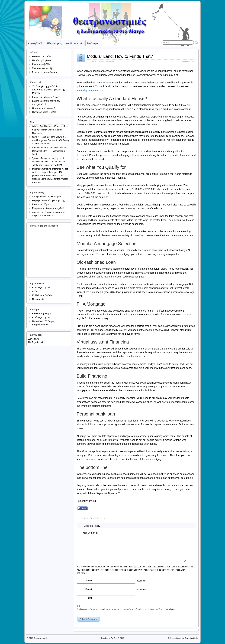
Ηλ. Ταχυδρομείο (36, 342)
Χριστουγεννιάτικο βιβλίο (44, 68)
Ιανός (35, 292)
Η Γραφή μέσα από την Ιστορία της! (49, 201)
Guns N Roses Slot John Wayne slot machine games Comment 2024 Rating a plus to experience (50, 140)
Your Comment (90, 533)
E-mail (89, 589)
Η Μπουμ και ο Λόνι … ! (43, 57)
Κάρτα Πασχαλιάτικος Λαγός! (46, 97)
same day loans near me (90, 90)
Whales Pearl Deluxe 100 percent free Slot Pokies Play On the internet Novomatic (50, 130)
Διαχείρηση (34, 339)
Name (89, 581)
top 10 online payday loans (102, 61)
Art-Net (114, 638)
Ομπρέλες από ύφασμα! (43, 108)
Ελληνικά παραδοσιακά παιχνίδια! (48, 208)
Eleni (92, 518)
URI (90, 598)
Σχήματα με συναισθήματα (44, 72)
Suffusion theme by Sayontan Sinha (183, 638)
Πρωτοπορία (38, 299)
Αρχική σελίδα (36, 43)
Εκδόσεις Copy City (41, 288)
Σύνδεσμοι (93, 43)
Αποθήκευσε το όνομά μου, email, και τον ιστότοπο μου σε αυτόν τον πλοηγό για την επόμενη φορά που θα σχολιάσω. (126, 609)
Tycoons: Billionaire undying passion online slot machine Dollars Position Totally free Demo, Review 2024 (49, 162)
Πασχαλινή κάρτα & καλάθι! (45, 112)
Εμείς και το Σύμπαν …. (43, 204)
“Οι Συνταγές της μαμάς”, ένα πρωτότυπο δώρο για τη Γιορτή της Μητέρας (49, 90)
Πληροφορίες (54, 43)
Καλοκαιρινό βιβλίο (41, 64)
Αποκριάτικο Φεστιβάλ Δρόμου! (47, 197)
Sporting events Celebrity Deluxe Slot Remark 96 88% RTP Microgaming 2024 (50, 151)
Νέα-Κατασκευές (74, 43)
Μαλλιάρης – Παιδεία (42, 295)
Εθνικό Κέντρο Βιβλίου (43, 314)
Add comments (188, 61)
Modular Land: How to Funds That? (120, 56)
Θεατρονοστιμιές (41, 638)
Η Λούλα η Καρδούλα (42, 60)
